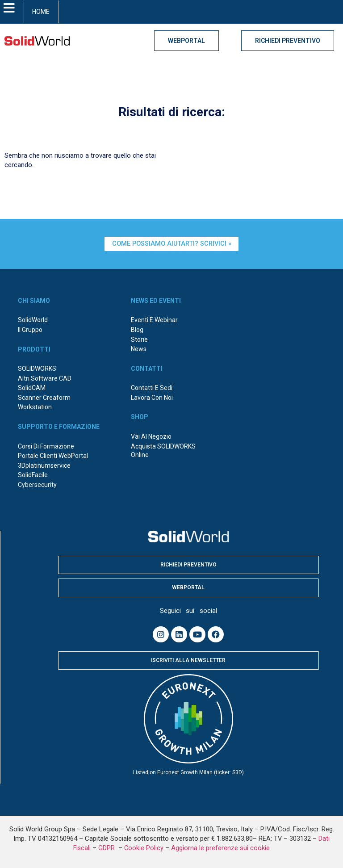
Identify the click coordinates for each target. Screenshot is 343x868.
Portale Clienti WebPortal (53, 456)
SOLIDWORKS (37, 369)
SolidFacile (33, 475)
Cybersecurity (37, 485)
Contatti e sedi (152, 388)
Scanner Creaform (44, 398)
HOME (41, 12)
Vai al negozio (151, 436)
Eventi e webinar (154, 320)
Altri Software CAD (45, 378)
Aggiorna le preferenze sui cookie (220, 848)
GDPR (107, 848)
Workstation (35, 407)
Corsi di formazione (46, 446)
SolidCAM (32, 388)
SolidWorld (33, 320)
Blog (137, 330)
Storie (139, 340)
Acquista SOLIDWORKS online (163, 451)
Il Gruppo (30, 330)
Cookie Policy (144, 848)
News (139, 349)
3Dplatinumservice (44, 465)
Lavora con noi (152, 398)
